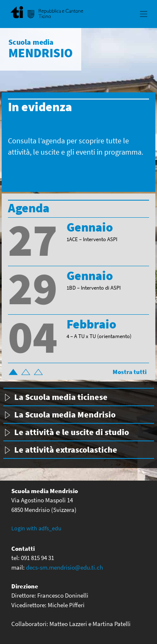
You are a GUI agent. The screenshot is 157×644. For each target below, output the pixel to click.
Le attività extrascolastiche (66, 449)
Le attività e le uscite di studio (72, 432)
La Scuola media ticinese (61, 397)
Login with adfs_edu (36, 528)
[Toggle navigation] (144, 14)
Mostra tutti (130, 372)
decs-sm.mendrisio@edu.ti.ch (64, 567)
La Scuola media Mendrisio (65, 414)
